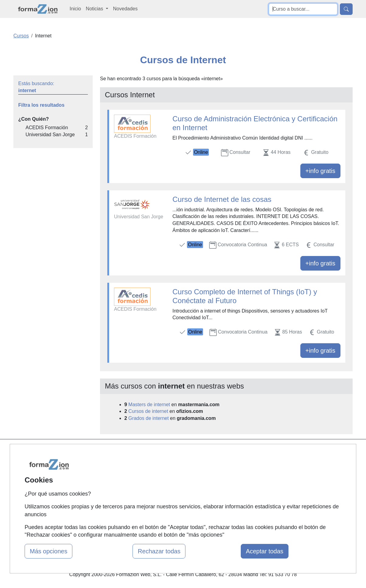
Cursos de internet (148, 411)
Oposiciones (176, 513)
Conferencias (177, 482)
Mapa (111, 452)
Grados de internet (148, 418)
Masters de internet (149, 405)
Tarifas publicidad (124, 476)
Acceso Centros (122, 499)
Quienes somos (122, 464)
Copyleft (229, 487)
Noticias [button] (95, 9)
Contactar (231, 452)
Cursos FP (174, 471)
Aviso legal (232, 476)
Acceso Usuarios (123, 487)
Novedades (125, 9)
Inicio (75, 9)
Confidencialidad (238, 464)
